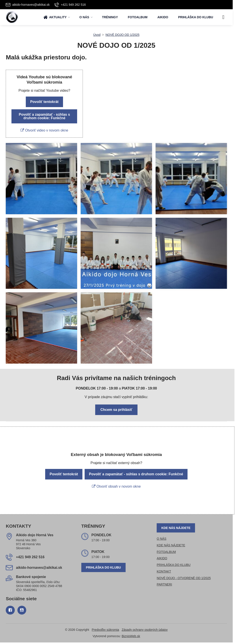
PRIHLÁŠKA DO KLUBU (103, 567)
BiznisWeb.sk (131, 636)
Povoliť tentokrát (44, 102)
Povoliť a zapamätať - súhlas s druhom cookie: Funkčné (44, 116)
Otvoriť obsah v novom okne (116, 486)
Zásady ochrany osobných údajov (145, 630)
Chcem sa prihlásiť (116, 410)
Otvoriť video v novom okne (44, 130)
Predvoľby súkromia (105, 630)
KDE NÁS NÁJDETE (176, 528)
